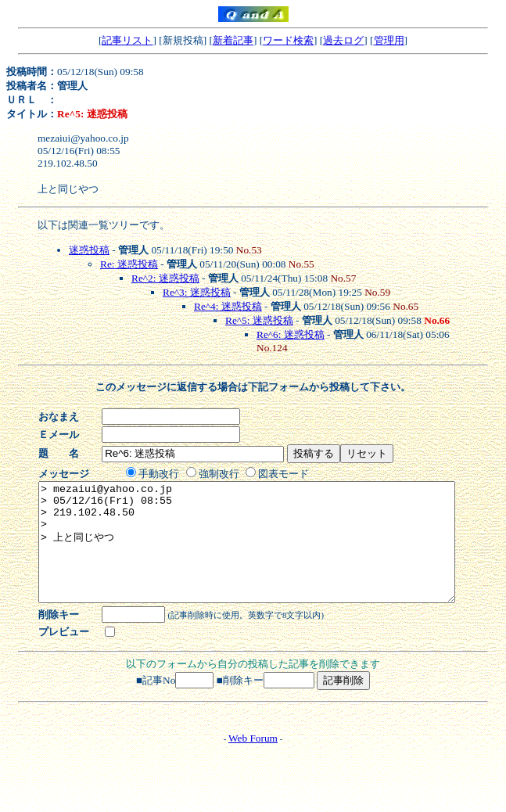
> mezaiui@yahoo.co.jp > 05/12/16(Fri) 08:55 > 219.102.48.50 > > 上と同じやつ (272, 554)
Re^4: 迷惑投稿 (228, 306)
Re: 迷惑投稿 (129, 264)
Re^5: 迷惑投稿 (259, 320)
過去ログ (343, 40)
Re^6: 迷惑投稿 (291, 334)
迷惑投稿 (89, 250)
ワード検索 (288, 40)
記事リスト (127, 40)
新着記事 (233, 40)
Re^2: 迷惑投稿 (165, 278)
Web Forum (253, 762)
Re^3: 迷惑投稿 (197, 292)
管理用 (389, 40)
